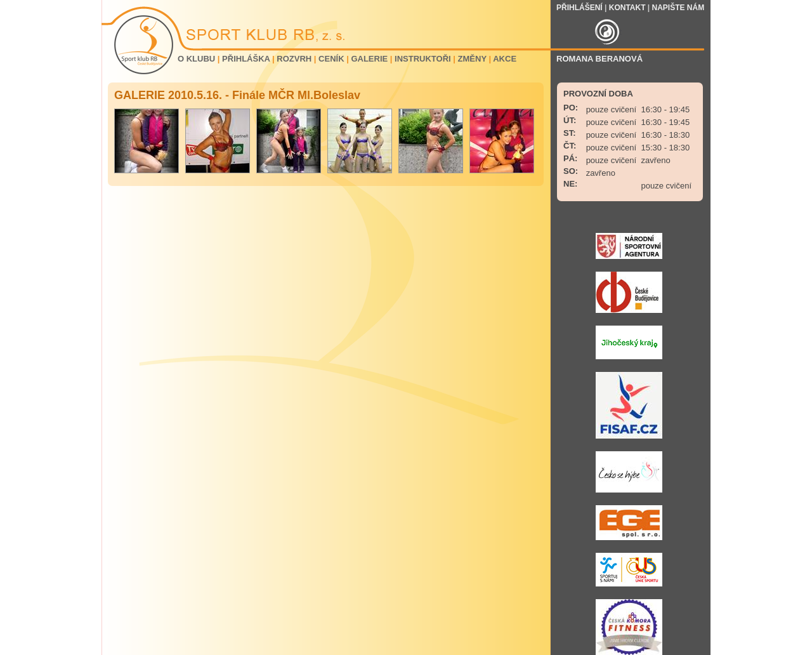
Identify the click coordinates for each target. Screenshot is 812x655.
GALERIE (369, 59)
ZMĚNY (472, 59)
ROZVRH (294, 59)
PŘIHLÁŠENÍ (580, 8)
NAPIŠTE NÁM (678, 8)
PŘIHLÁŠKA (246, 59)
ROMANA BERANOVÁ (599, 59)
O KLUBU (196, 59)
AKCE (505, 59)
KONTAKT (627, 8)
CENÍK (331, 59)
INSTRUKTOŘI (423, 59)
